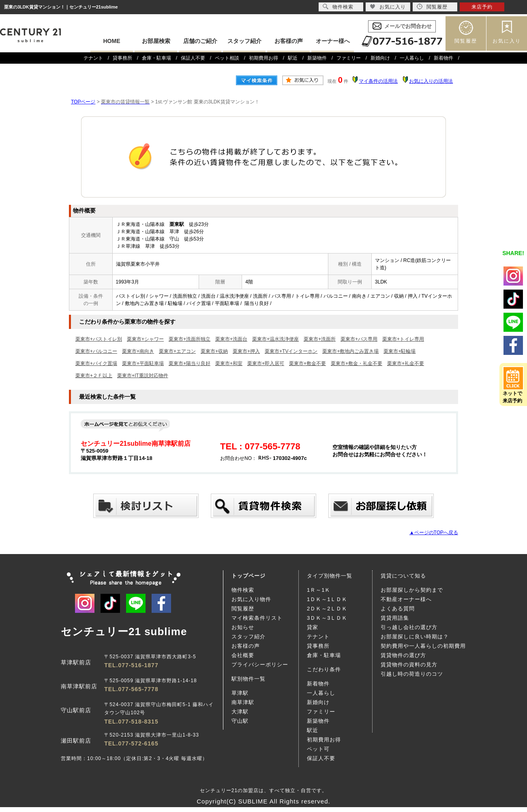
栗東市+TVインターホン (291, 351)
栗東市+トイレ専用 (403, 339)
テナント (93, 58)
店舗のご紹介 (200, 41)
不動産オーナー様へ (406, 599)
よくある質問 (398, 609)
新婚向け (380, 58)
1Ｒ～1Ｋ (319, 590)
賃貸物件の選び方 (403, 655)
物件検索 (243, 590)
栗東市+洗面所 (320, 339)
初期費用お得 (263, 58)
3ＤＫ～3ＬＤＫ (327, 618)
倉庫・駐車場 (156, 58)
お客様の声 (289, 41)
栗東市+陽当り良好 (190, 363)
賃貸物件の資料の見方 (409, 665)
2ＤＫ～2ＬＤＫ (327, 609)
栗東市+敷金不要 (307, 363)
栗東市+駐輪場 (400, 351)
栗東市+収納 (214, 351)
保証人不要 (193, 58)
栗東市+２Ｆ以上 (94, 376)
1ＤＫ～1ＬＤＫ (327, 599)
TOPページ (83, 102)
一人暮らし (412, 58)
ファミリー (349, 58)
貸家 (313, 627)
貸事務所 (122, 58)
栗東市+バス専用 (359, 339)
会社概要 (243, 655)
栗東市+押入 (246, 351)
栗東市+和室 (229, 363)
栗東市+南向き (138, 351)
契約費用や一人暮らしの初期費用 (423, 646)
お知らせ (243, 627)
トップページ (249, 576)
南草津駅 (243, 702)
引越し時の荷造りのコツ (412, 674)
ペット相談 (227, 58)
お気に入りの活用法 (431, 81)
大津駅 (240, 712)
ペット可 (318, 749)
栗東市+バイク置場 (96, 363)
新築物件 (317, 58)
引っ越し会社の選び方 (409, 627)
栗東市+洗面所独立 (190, 339)
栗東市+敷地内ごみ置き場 (350, 351)
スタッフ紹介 (244, 41)
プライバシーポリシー (260, 665)
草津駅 (240, 693)
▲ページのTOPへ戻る (434, 533)
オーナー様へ (333, 41)
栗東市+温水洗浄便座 (275, 339)
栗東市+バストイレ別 (99, 339)
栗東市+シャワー (145, 339)
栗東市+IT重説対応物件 (143, 376)
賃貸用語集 (395, 618)
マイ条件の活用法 (378, 81)
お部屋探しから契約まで (412, 590)
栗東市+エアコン (177, 351)
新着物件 (443, 58)
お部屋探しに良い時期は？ (415, 637)
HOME (112, 41)
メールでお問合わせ (408, 26)
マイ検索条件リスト (257, 618)
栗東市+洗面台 (231, 339)
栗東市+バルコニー (96, 351)
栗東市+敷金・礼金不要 (357, 363)
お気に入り (507, 41)
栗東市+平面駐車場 (143, 363)
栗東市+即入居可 (266, 363)
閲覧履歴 (466, 41)
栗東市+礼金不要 (406, 363)
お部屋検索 (156, 41)
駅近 (293, 58)
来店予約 (482, 7)
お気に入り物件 (251, 599)
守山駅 (240, 721)
